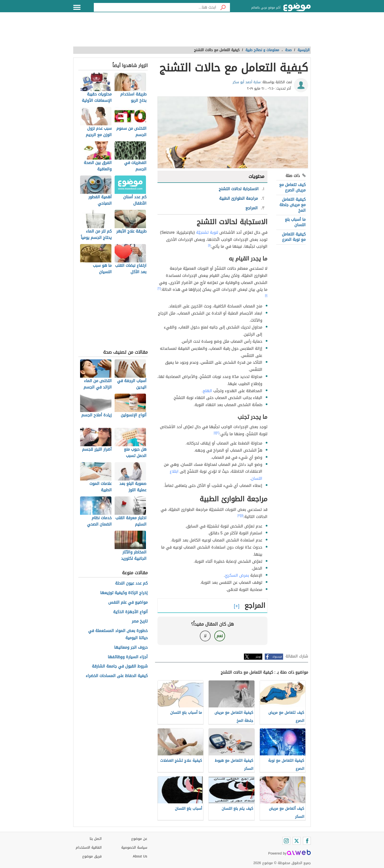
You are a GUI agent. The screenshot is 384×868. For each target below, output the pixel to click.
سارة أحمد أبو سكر (247, 82)
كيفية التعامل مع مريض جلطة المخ (293, 205)
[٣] (239, 516)
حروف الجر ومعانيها (131, 648)
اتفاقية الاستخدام (89, 848)
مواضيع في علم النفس (128, 603)
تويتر (258, 657)
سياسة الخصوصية (134, 848)
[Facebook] (307, 841)
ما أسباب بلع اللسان (295, 222)
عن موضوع (139, 839)
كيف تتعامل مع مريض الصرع (292, 187)
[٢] (159, 288)
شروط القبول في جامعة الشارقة (120, 666)
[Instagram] (286, 841)
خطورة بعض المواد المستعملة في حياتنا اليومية (118, 634)
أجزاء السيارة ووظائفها (128, 657)
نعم (220, 636)
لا (205, 636)
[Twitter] (297, 841)
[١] (209, 245)
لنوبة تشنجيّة (207, 232)
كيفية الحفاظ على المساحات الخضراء (117, 676)
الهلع (207, 391)
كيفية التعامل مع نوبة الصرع (294, 237)
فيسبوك (277, 657)
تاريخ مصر (140, 621)
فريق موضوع (92, 856)
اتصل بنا (96, 839)
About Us (140, 856)
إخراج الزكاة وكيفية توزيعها (124, 593)
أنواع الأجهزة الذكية (130, 612)
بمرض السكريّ (237, 575)
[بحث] (223, 7)
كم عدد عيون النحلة (131, 583)
